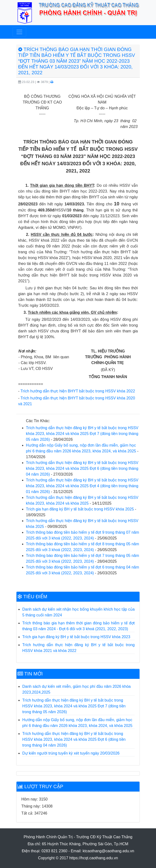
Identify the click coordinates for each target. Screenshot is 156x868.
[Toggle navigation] (19, 32)
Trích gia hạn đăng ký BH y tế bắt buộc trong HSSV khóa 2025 (80, 509)
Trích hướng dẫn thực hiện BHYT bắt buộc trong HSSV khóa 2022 (78, 391)
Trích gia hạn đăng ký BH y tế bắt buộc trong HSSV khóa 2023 (76, 637)
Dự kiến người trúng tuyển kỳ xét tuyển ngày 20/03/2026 (71, 753)
